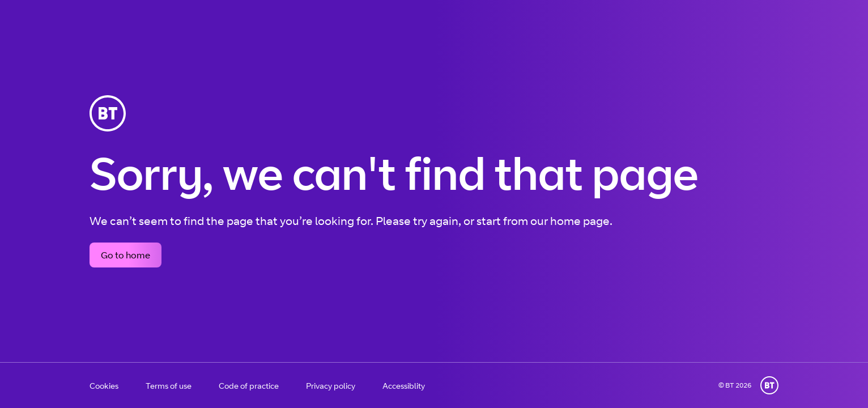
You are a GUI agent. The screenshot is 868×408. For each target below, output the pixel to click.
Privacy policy (331, 386)
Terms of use (169, 386)
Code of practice (249, 386)
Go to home (125, 255)
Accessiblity (404, 386)
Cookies (104, 386)
